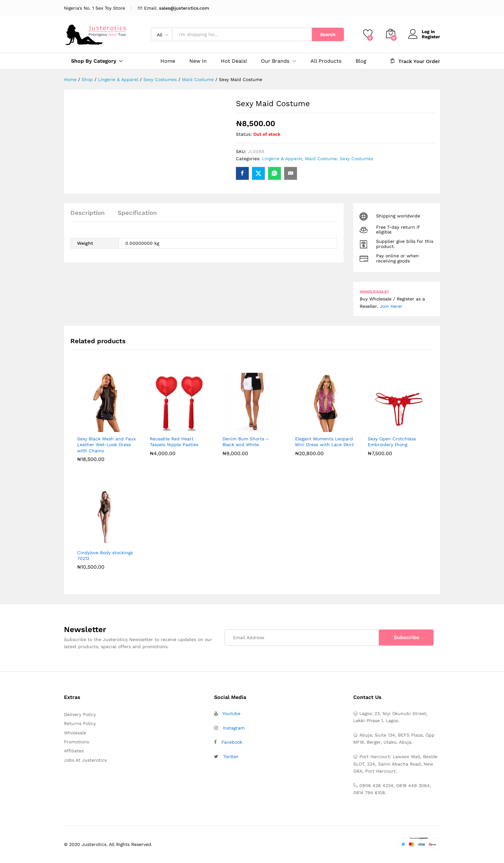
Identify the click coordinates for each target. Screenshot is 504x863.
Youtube (231, 713)
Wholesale (75, 733)
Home (168, 61)
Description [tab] (88, 213)
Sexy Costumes (356, 159)
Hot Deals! (234, 61)
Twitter (231, 757)
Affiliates (74, 751)
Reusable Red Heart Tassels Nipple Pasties (174, 442)
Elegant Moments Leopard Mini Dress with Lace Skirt (324, 442)
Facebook (232, 742)
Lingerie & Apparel (282, 159)
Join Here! (391, 306)
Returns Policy (80, 723)
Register (431, 37)
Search (328, 34)
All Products (326, 61)
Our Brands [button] (275, 61)
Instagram (234, 728)
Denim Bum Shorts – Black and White (246, 442)
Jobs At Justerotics (85, 760)
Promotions (76, 742)
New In (198, 61)
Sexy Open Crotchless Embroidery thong (392, 442)
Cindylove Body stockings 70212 (105, 555)
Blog (361, 61)
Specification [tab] (137, 213)
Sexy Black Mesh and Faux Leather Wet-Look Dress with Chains (106, 445)
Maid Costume (321, 159)
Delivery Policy (80, 714)
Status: (244, 134)
